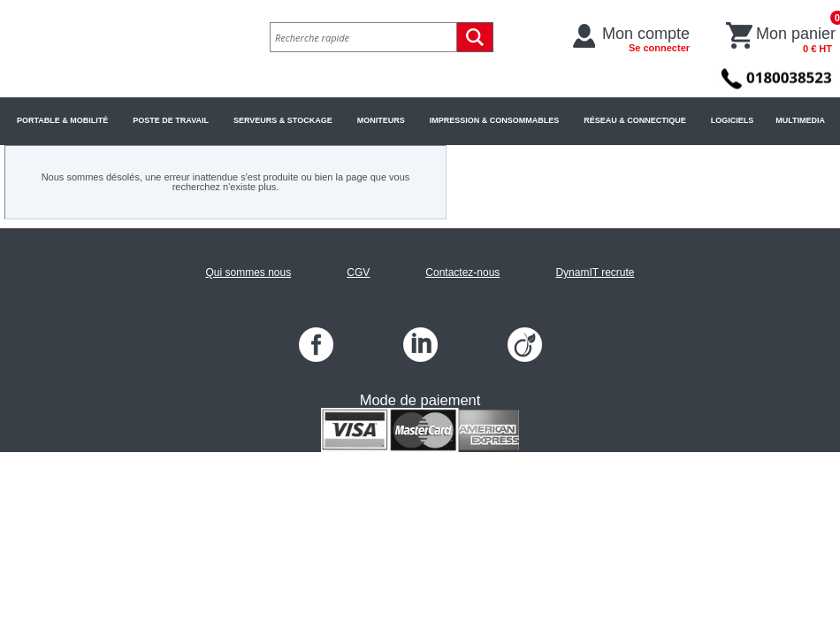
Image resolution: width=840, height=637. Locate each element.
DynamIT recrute (595, 272)
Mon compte (646, 39)
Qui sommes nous (248, 272)
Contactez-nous (462, 272)
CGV (358, 272)
